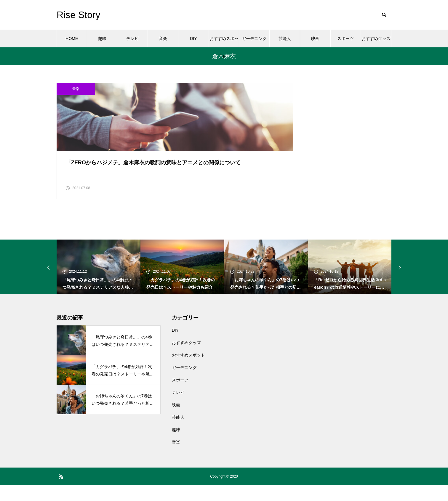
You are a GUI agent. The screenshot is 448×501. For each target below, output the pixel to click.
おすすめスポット (224, 42)
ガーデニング (254, 38)
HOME (72, 38)
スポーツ (345, 38)
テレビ (132, 38)
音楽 (163, 38)
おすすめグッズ (376, 38)
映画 (315, 38)
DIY (193, 38)
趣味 (102, 38)
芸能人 (285, 38)
